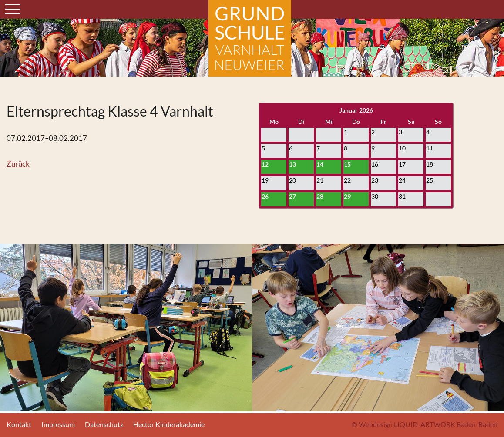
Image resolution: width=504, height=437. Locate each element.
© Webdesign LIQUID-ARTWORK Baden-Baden (425, 424)
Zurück (18, 164)
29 (347, 196)
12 (265, 164)
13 (292, 164)
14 (320, 164)
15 (347, 164)
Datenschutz (104, 424)
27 (292, 196)
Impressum (58, 424)
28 (320, 196)
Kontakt (19, 424)
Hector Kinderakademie (169, 424)
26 (265, 196)
